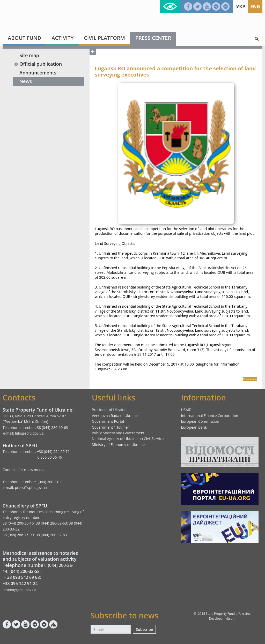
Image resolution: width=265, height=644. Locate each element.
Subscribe (144, 629)
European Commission (200, 421)
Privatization (250, 379)
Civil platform (104, 38)
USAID (186, 410)
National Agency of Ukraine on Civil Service (128, 439)
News (26, 81)
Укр (241, 6)
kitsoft (230, 619)
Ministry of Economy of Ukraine (118, 445)
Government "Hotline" (111, 427)
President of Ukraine (109, 410)
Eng (255, 6)
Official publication (38, 64)
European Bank (194, 427)
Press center (153, 38)
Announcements (38, 73)
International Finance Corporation (209, 416)
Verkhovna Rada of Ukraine (115, 416)
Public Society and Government (118, 433)
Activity (62, 38)
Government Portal (108, 421)
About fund (24, 38)
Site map (29, 55)
